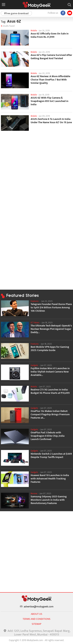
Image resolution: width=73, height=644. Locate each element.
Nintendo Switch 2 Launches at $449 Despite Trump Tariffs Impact (51, 456)
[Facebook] (63, 13)
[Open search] (69, 5)
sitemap (36, 624)
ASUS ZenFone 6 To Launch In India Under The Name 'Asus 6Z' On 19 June (51, 121)
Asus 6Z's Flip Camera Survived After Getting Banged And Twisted (51, 57)
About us (36, 614)
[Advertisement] (36, 170)
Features (35, 301)
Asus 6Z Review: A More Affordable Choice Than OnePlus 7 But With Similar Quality (50, 80)
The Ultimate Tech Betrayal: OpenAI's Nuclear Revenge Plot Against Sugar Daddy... (51, 329)
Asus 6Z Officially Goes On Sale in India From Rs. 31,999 (50, 35)
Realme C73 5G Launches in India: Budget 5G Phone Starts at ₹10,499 (50, 391)
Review (34, 493)
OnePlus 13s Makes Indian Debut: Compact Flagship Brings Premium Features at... (50, 414)
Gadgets (34, 365)
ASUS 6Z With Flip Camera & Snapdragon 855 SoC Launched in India (50, 101)
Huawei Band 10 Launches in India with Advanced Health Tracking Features (50, 479)
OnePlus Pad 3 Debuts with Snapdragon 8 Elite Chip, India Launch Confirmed (48, 436)
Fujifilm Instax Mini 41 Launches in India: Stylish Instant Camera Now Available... (50, 372)
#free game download (16, 13)
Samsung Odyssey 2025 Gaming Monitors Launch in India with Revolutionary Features (49, 500)
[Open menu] (3, 5)
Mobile (34, 31)
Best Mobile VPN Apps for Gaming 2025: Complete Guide (50, 349)
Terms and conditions (36, 619)
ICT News (35, 323)
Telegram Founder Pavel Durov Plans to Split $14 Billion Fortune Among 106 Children (51, 308)
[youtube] (70, 13)
